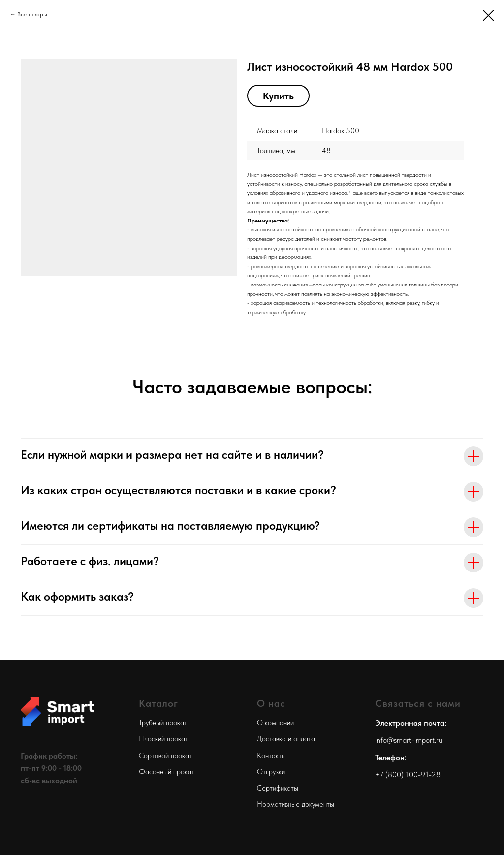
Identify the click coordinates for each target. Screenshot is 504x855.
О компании (275, 723)
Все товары (32, 14)
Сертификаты (278, 788)
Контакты (271, 756)
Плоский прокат (163, 739)
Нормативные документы (296, 804)
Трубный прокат (163, 723)
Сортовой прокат (165, 756)
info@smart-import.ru (409, 740)
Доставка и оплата (286, 739)
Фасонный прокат (167, 772)
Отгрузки (271, 772)
